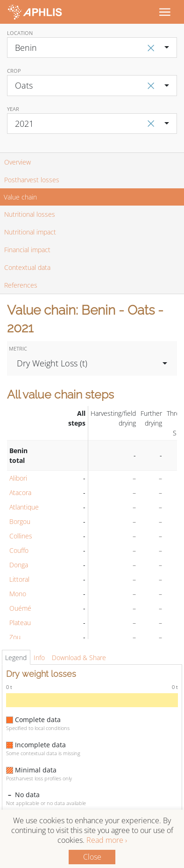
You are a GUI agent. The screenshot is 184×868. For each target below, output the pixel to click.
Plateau (20, 623)
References (21, 285)
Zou (15, 637)
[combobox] (92, 48)
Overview (18, 162)
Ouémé (20, 608)
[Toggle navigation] (164, 12)
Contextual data (27, 267)
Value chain (20, 197)
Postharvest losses (32, 180)
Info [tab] (39, 658)
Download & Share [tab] (79, 658)
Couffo (19, 550)
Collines (21, 536)
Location (20, 33)
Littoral (19, 579)
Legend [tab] (16, 658)
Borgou (20, 521)
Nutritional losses (30, 214)
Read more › (107, 840)
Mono (18, 594)
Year (13, 109)
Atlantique (24, 507)
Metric (18, 348)
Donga (19, 565)
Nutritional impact (30, 232)
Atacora (20, 493)
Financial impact (27, 250)
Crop (14, 71)
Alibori (18, 478)
